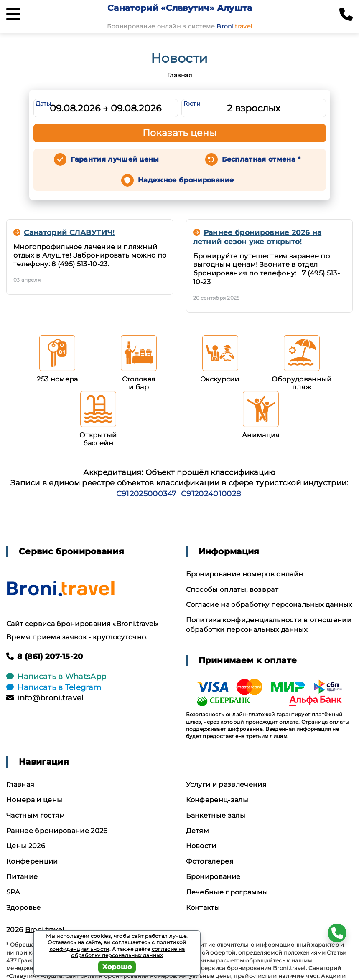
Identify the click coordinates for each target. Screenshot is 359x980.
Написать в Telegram (54, 687)
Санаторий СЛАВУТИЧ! (64, 232)
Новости (201, 846)
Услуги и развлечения (226, 784)
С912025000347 (146, 494)
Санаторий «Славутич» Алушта (180, 8)
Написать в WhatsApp (56, 677)
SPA (13, 892)
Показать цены (180, 133)
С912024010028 (211, 494)
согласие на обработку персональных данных (128, 952)
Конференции (32, 861)
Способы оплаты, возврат (232, 590)
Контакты (203, 908)
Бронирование (213, 877)
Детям (198, 831)
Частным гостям (36, 815)
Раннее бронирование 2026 (57, 831)
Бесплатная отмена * (261, 159)
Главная (179, 75)
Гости (192, 104)
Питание (22, 877)
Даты (43, 104)
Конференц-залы (217, 800)
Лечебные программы (227, 892)
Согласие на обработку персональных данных (269, 605)
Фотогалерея (210, 861)
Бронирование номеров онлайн (245, 574)
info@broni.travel (45, 698)
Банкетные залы (216, 815)
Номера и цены (34, 800)
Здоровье (24, 908)
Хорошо (117, 967)
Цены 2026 (26, 846)
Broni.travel (45, 930)
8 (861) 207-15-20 (45, 657)
